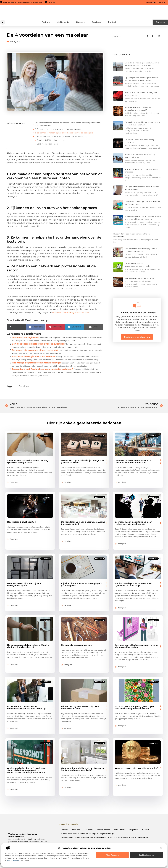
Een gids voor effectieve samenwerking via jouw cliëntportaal (136, 646)
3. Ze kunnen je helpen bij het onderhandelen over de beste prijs (64, 133)
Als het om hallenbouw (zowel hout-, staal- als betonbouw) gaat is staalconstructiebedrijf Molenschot (27, 770)
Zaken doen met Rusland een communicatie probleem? (43, 369)
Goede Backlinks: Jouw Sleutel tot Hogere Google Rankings (88, 834)
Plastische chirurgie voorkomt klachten (34, 356)
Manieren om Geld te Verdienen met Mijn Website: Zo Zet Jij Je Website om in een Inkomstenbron (105, 838)
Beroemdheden (103, 830)
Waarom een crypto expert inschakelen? (137, 768)
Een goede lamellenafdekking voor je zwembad (38, 344)
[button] (161, 848)
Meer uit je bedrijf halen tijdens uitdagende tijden (24, 584)
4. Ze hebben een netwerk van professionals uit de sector (61, 136)
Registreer (134, 830)
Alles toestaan (112, 855)
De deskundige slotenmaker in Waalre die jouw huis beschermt (28, 646)
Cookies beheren (146, 855)
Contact (112, 22)
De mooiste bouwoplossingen (77, 645)
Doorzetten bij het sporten (22, 522)
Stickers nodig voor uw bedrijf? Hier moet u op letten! (80, 708)
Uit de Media (120, 830)
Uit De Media (63, 22)
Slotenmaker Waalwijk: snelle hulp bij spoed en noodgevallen (28, 462)
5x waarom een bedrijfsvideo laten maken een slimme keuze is (134, 523)
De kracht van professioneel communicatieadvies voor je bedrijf (26, 708)
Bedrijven (15, 41)
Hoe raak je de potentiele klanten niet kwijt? (36, 363)
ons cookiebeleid (13, 860)
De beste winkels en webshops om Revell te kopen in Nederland (134, 462)
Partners (46, 22)
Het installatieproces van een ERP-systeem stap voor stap (134, 584)
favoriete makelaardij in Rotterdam (70, 312)
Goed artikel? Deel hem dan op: (51, 140)
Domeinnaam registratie (25, 338)
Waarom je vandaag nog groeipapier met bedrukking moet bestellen (135, 708)
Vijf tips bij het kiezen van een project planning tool (81, 584)
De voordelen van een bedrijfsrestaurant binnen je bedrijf (83, 523)
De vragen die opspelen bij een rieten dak (35, 350)
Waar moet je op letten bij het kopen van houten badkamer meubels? (83, 769)
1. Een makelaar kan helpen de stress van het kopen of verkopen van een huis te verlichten (68, 124)
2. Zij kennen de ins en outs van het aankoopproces (58, 129)
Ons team (97, 22)
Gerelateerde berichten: (47, 144)
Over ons (81, 22)
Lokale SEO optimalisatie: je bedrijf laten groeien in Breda (83, 462)
